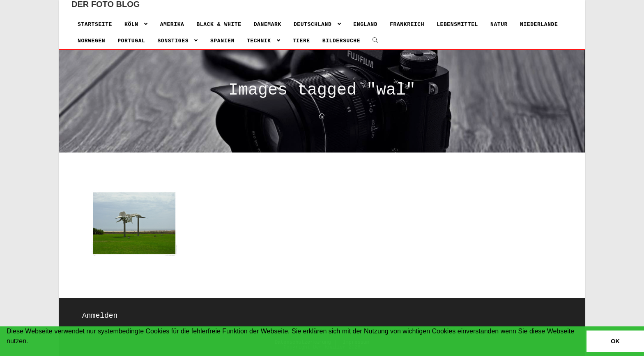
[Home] (322, 117)
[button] (8, 352)
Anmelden (100, 316)
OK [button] (615, 341)
